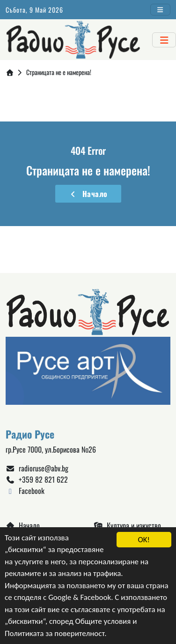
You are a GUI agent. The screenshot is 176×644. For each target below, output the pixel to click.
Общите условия (103, 622)
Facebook (25, 491)
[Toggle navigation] (161, 10)
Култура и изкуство (127, 525)
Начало (88, 194)
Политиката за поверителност (55, 634)
